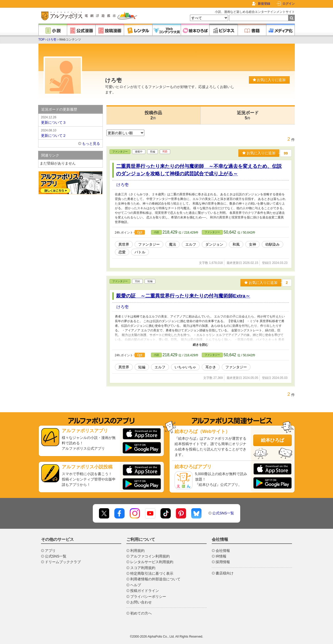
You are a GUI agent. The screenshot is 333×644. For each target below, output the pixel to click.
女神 (253, 244)
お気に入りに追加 (269, 80)
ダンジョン (214, 244)
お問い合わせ (141, 602)
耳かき (211, 367)
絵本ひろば (273, 440)
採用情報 (223, 562)
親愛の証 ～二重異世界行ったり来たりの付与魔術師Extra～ (183, 296)
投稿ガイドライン (145, 591)
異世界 (124, 244)
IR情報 (221, 556)
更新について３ (70, 120)
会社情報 (223, 551)
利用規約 (137, 551)
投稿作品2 (153, 115)
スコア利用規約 (143, 568)
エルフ (191, 244)
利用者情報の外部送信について (155, 579)
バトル (140, 252)
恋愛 (122, 252)
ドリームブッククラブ (63, 562)
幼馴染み (273, 244)
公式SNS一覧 (223, 513)
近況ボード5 (248, 115)
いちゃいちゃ (185, 367)
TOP (42, 40)
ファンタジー (120, 152)
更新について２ (70, 133)
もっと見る (91, 143)
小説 (156, 232)
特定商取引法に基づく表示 (152, 573)
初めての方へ (141, 613)
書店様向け (225, 573)
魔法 (173, 244)
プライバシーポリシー (148, 597)
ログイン (289, 4)
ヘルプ (136, 585)
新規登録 (264, 4)
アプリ (50, 551)
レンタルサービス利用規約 (152, 562)
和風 (236, 244)
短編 (142, 367)
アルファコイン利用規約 (150, 556)
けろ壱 (52, 40)
